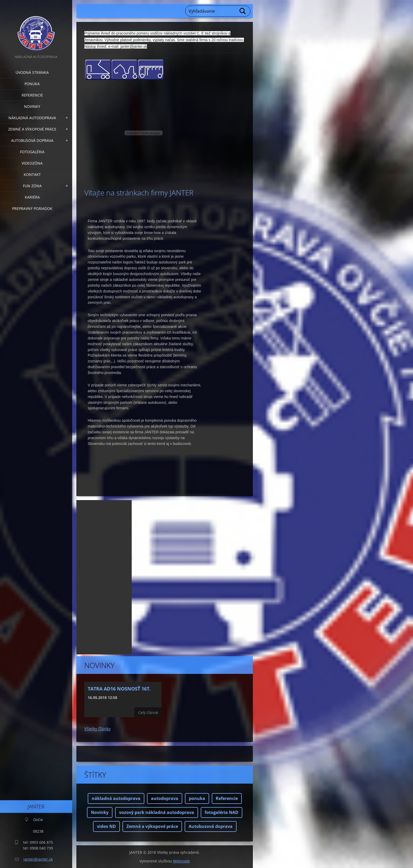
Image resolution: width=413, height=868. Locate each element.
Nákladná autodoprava (32, 118)
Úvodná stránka (32, 72)
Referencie (32, 95)
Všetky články (97, 729)
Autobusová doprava (32, 140)
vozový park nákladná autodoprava (157, 812)
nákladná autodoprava (116, 798)
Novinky (32, 106)
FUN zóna (32, 186)
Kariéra (32, 197)
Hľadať (243, 11)
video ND (106, 826)
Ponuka (32, 84)
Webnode (181, 861)
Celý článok (148, 713)
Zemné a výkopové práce (32, 129)
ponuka (197, 798)
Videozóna (32, 163)
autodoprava (165, 798)
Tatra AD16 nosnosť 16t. (119, 689)
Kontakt (32, 174)
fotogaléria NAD (222, 812)
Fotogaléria (32, 152)
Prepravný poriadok (32, 208)
